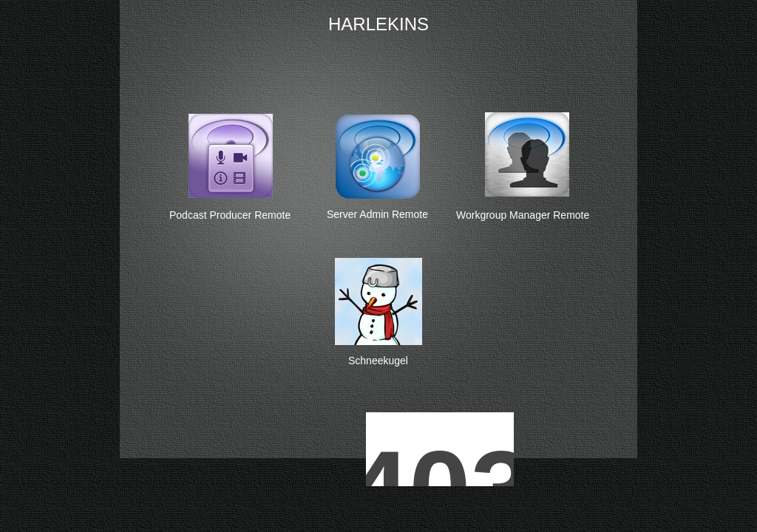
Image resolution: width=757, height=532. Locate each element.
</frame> (545, 381)
